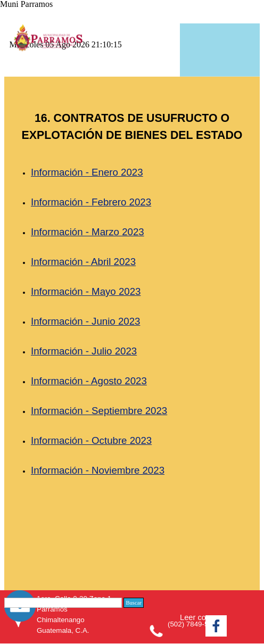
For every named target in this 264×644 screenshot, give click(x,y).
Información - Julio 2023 (84, 351)
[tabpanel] (132, 332)
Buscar (134, 603)
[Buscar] (63, 603)
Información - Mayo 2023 (86, 291)
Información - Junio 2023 (85, 321)
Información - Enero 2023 (87, 172)
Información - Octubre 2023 (91, 440)
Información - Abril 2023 (83, 262)
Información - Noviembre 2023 (98, 470)
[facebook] (216, 626)
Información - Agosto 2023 (89, 381)
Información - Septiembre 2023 (99, 411)
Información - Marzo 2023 (88, 232)
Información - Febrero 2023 (91, 202)
